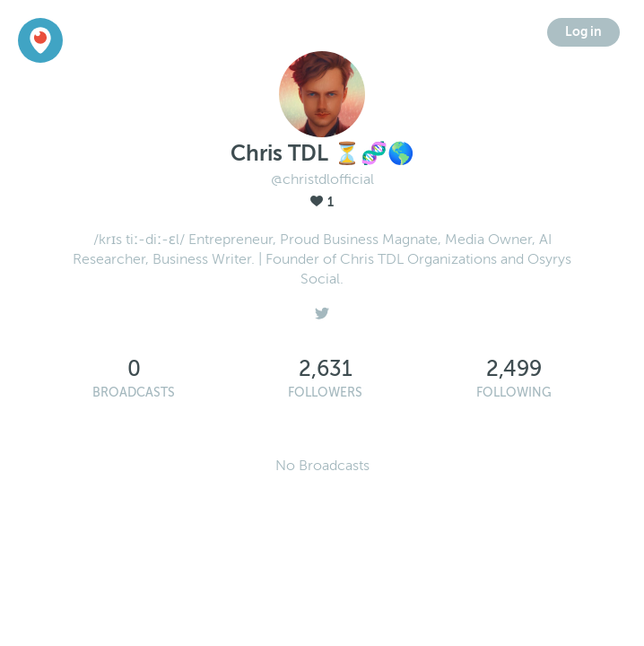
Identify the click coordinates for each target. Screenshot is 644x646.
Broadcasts (134, 393)
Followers (325, 393)
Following (514, 393)
